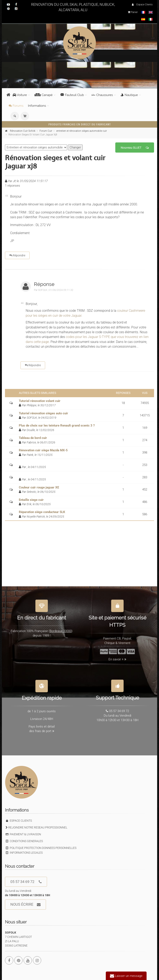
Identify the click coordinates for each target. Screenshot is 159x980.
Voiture (20, 95)
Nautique (129, 95)
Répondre (17, 255)
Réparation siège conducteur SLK (42, 512)
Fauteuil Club (72, 95)
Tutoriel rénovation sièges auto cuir (43, 413)
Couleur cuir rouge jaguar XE (39, 487)
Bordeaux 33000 (61, 629)
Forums (16, 106)
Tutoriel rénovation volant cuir (40, 401)
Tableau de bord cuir (33, 438)
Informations (37, 106)
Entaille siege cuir (31, 500)
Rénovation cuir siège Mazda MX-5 (43, 450)
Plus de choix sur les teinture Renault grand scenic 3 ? (57, 425)
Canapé (44, 95)
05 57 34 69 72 (26, 882)
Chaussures (102, 95)
